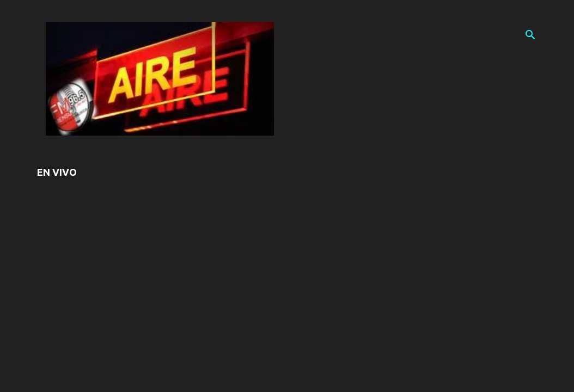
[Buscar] (530, 35)
